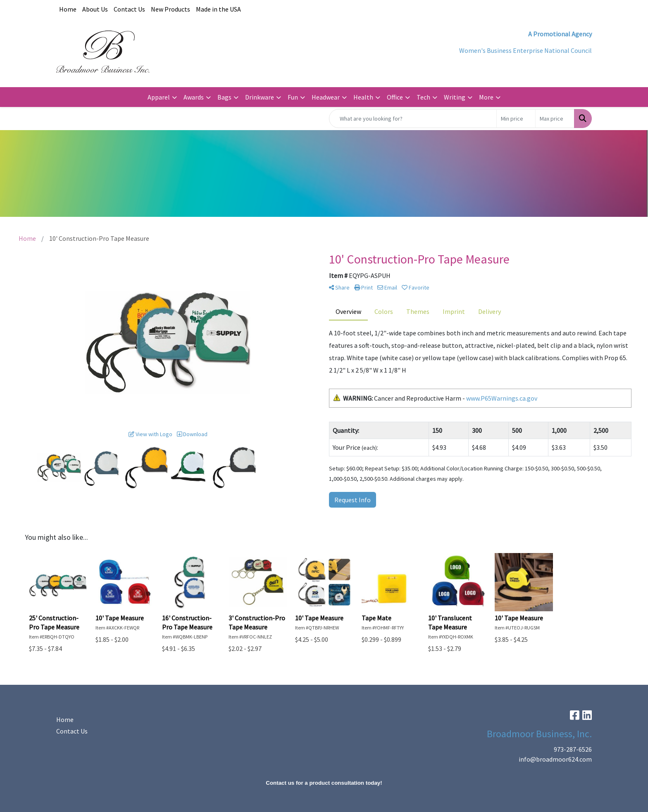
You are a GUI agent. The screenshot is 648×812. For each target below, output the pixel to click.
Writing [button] (455, 97)
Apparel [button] (159, 97)
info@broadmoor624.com (555, 759)
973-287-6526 (573, 749)
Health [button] (363, 97)
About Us (95, 9)
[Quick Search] (413, 119)
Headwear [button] (326, 97)
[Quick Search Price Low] (516, 119)
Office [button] (395, 97)
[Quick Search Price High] (555, 119)
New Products (170, 9)
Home (68, 9)
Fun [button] (293, 97)
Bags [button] (224, 97)
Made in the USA (218, 9)
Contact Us (129, 9)
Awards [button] (194, 97)
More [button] (486, 97)
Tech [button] (423, 97)
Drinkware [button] (260, 97)
